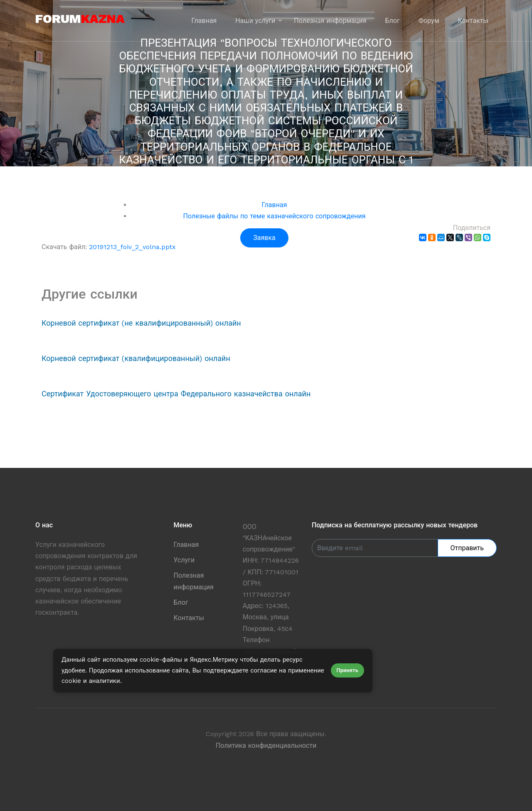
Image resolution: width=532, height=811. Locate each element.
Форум (429, 21)
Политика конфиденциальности (266, 745)
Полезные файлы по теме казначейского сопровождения (275, 216)
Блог (393, 21)
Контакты (473, 21)
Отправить (467, 548)
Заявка (264, 238)
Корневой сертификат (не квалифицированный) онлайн (141, 323)
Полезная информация (330, 21)
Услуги (184, 560)
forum (80, 19)
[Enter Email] (375, 548)
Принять (347, 670)
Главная (204, 21)
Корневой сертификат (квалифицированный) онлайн (136, 358)
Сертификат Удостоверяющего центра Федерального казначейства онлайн (176, 394)
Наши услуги (255, 21)
